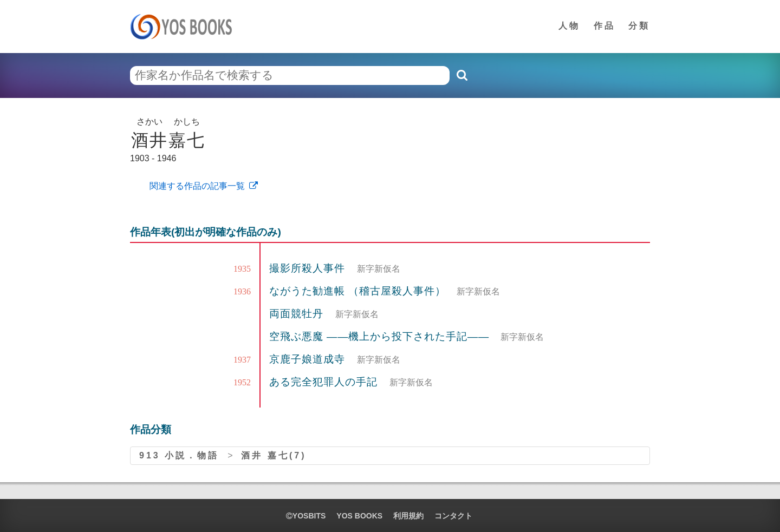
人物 (569, 26)
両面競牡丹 (298, 314)
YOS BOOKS (359, 516)
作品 (604, 26)
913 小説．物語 (179, 455)
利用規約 (408, 516)
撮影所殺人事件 (309, 268)
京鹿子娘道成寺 (309, 359)
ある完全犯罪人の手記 (325, 382)
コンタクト (453, 516)
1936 (242, 291)
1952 (242, 382)
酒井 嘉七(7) (274, 455)
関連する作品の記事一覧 (196, 186)
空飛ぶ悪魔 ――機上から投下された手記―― (379, 336)
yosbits (306, 516)
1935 (242, 269)
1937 (242, 360)
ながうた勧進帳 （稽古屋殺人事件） (357, 291)
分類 (639, 26)
